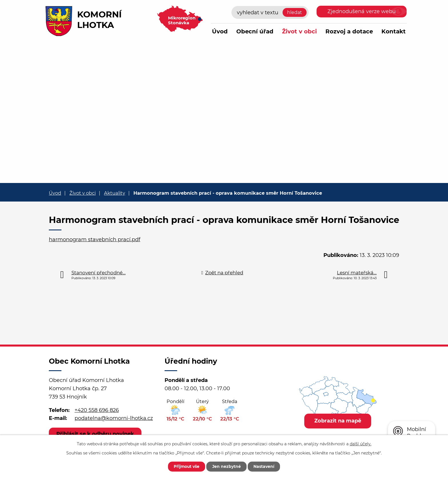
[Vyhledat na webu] (270, 13)
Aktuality (115, 193)
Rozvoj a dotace (349, 31)
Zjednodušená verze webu (362, 11)
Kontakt (394, 31)
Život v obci (299, 31)
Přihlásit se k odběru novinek (95, 434)
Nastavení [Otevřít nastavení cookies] (265, 466)
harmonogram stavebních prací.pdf (95, 239)
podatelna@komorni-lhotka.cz (114, 418)
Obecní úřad (255, 31)
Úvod (220, 31)
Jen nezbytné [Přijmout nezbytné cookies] (227, 466)
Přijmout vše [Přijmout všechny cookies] (186, 466)
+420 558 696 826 (97, 410)
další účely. (361, 444)
